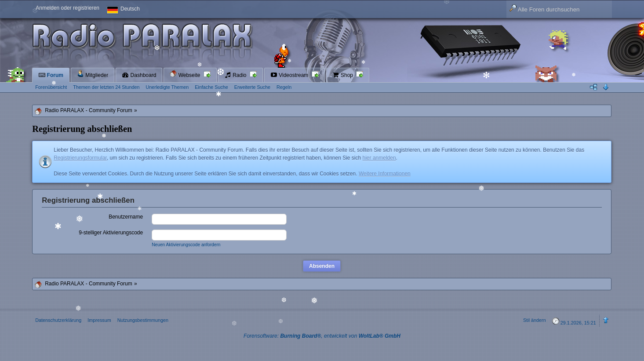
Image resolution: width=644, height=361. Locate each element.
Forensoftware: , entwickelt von (322, 336)
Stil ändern (535, 320)
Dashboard (139, 75)
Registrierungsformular (80, 158)
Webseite (186, 74)
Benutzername (126, 217)
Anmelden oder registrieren (67, 8)
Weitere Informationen (385, 174)
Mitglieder (93, 74)
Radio (236, 75)
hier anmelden (379, 158)
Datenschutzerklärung (58, 320)
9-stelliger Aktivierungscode (111, 233)
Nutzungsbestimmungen (143, 320)
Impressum (99, 320)
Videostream (290, 75)
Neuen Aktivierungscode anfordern (186, 245)
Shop (344, 75)
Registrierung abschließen (88, 200)
